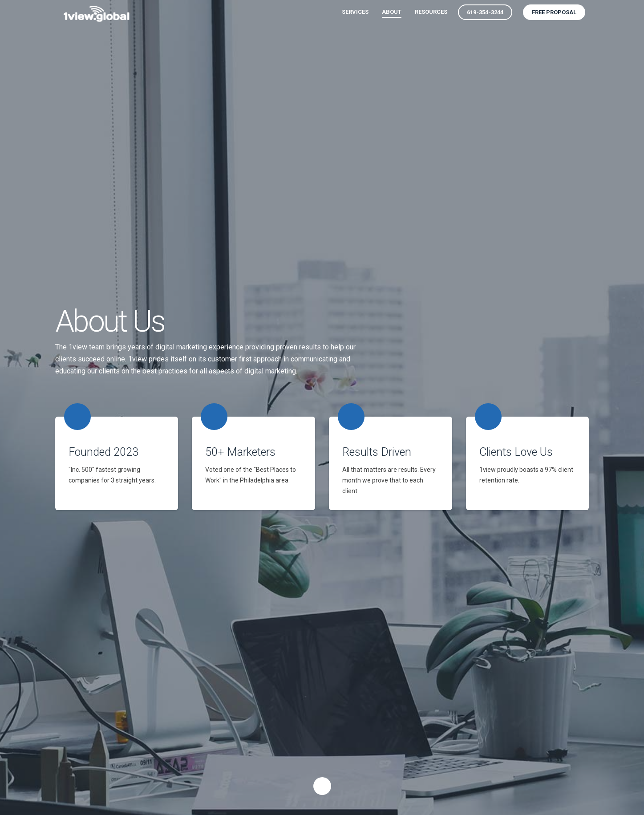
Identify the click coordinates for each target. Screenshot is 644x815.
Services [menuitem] (355, 12)
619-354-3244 (485, 12)
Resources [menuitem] (431, 12)
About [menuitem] (392, 12)
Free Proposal (554, 12)
